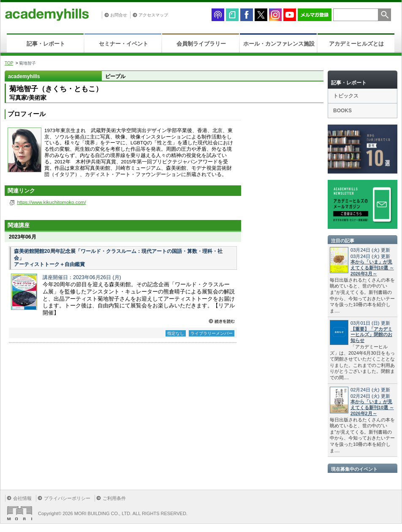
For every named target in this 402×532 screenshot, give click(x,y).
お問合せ (119, 15)
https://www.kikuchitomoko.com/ (51, 202)
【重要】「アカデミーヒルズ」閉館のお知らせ (371, 335)
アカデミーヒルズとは (356, 44)
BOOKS (342, 111)
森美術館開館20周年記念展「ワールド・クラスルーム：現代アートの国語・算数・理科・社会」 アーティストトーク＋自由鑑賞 (118, 258)
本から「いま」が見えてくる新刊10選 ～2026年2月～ (372, 407)
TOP (9, 63)
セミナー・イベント (124, 44)
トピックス (346, 96)
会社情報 (22, 498)
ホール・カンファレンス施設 (279, 44)
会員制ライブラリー (201, 44)
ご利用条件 (114, 498)
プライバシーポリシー (67, 498)
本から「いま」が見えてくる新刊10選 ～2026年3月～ (372, 268)
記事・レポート (46, 44)
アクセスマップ (153, 15)
